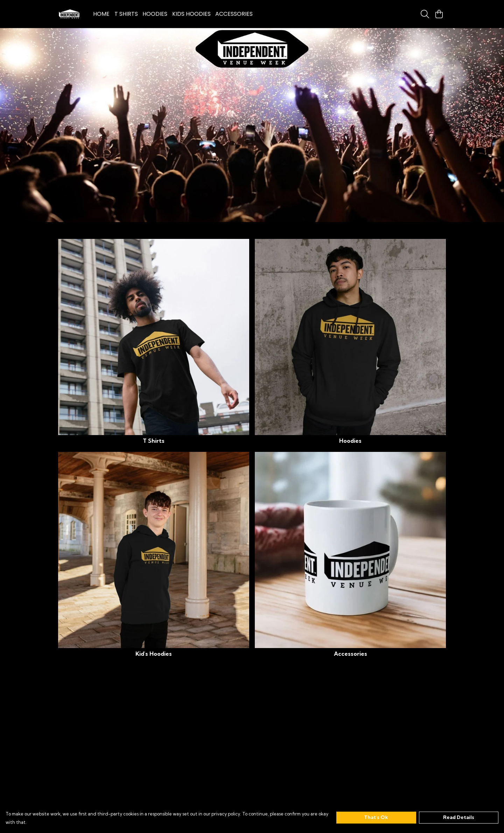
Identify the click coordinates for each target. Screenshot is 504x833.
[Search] (425, 14)
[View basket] (439, 14)
